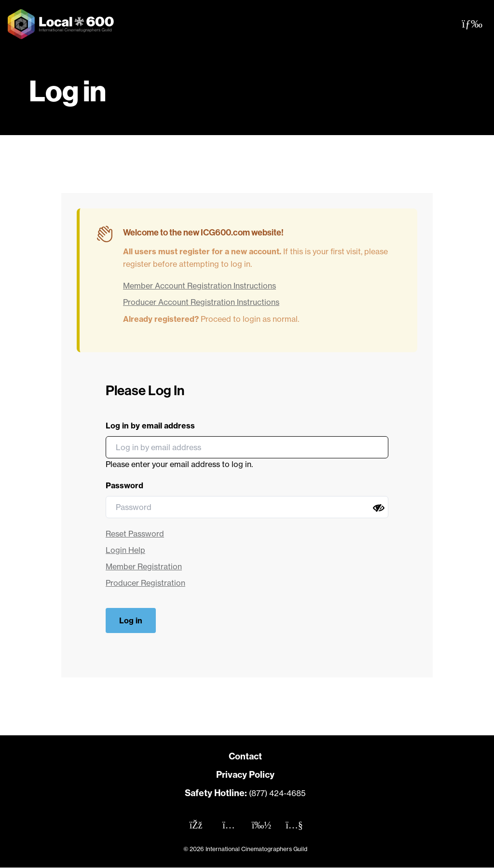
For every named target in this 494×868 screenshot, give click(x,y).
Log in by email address (150, 426)
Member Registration (144, 566)
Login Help (125, 550)
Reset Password (135, 534)
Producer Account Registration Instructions (201, 302)
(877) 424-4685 (277, 793)
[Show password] (379, 508)
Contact (245, 756)
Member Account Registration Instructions (199, 286)
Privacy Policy (245, 775)
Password (124, 485)
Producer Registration (145, 583)
